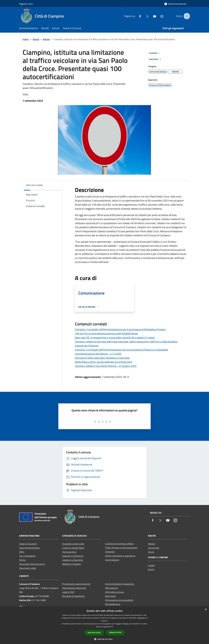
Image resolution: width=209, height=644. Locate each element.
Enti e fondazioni (27, 556)
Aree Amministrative (29, 548)
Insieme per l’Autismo (87, 346)
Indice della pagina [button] (34, 185)
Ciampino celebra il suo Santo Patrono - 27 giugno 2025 (106, 366)
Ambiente (110, 552)
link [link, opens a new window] (112, 627)
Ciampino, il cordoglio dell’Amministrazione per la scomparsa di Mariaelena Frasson (120, 329)
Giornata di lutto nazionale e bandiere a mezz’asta (102, 358)
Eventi (151, 569)
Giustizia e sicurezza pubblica (119, 544)
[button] (105, 639)
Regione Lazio (26, 4)
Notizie (46, 39)
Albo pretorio (111, 588)
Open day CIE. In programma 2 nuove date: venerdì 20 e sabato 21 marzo (115, 338)
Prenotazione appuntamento (76, 584)
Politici (22, 560)
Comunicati (154, 548)
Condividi (155, 53)
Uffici (22, 552)
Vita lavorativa (69, 552)
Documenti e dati (28, 568)
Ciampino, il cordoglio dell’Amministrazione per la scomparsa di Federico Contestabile (121, 350)
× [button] (206, 610)
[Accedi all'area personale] (175, 4)
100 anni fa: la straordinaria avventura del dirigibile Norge (106, 333)
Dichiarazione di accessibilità (119, 600)
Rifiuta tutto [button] (115, 632)
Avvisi (151, 552)
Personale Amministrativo (32, 564)
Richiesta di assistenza (73, 596)
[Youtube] (152, 16)
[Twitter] (145, 16)
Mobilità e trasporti (72, 564)
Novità (36, 39)
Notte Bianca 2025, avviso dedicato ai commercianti (103, 362)
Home (26, 39)
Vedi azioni (156, 59)
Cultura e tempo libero (73, 548)
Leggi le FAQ (68, 592)
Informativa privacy (115, 592)
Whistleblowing (113, 604)
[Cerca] (186, 16)
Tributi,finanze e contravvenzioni (121, 548)
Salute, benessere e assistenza (120, 556)
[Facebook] (137, 16)
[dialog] (105, 625)
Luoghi (151, 565)
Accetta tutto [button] (94, 633)
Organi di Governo (28, 544)
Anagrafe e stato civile (73, 544)
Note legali (110, 596)
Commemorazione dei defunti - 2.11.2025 (98, 354)
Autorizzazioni (112, 560)
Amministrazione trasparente (120, 584)
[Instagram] (159, 16)
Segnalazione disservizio (74, 588)
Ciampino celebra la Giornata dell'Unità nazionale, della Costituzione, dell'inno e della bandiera (126, 342)
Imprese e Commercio (73, 556)
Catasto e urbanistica (73, 560)
